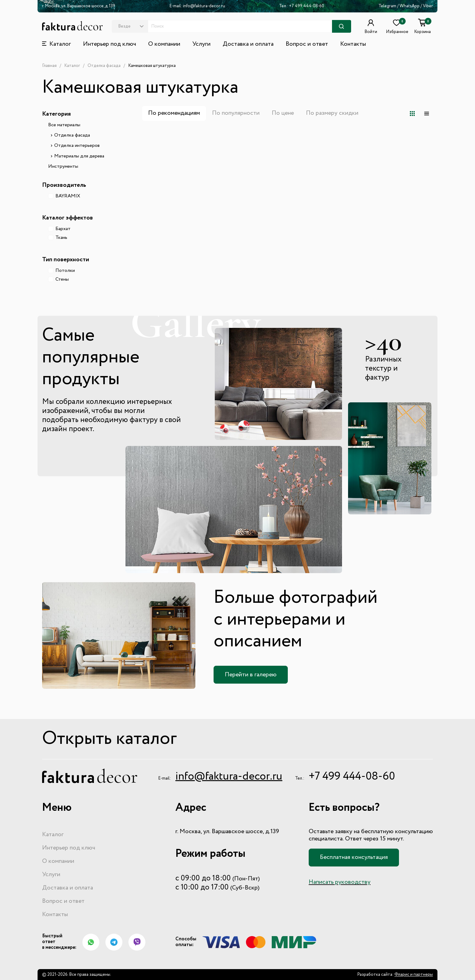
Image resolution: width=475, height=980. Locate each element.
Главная (49, 66)
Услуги (201, 44)
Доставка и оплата (248, 44)
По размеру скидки (332, 113)
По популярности (236, 113)
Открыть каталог (110, 739)
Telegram (387, 6)
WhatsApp (410, 6)
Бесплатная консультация (354, 857)
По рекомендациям (174, 113)
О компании (164, 44)
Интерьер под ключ (110, 44)
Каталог (72, 66)
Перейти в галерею (251, 675)
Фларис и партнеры (414, 975)
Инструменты (63, 167)
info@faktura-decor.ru (204, 6)
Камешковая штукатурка (152, 66)
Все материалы (64, 125)
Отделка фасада (104, 66)
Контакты (353, 44)
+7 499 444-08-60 (307, 6)
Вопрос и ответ (307, 44)
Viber (428, 6)
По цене (283, 113)
